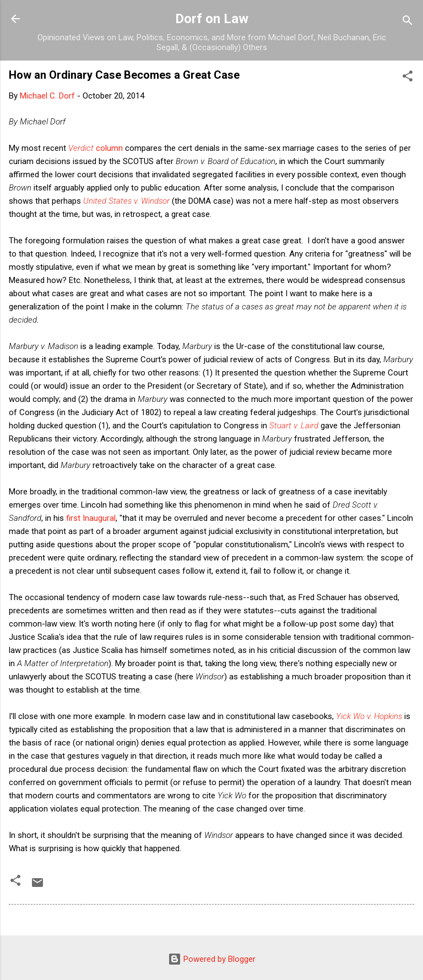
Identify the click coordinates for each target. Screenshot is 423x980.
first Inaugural (91, 518)
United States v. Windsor (126, 201)
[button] (408, 78)
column (96, 148)
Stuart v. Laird (294, 426)
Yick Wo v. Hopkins (369, 716)
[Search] (408, 22)
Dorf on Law (212, 19)
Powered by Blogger (212, 959)
